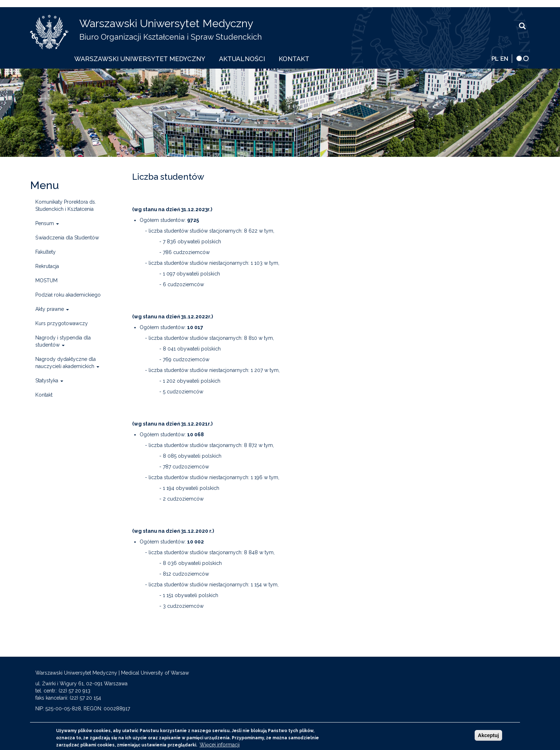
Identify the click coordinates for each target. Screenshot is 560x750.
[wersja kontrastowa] (519, 58)
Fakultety (46, 252)
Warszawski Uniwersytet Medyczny (166, 23)
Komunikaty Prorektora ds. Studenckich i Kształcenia (66, 205)
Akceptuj (488, 737)
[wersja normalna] (526, 58)
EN (504, 59)
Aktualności (242, 59)
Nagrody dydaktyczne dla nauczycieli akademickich (67, 363)
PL (495, 59)
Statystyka (49, 381)
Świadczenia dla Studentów (67, 238)
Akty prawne (52, 309)
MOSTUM (46, 280)
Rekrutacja (47, 266)
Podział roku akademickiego (68, 295)
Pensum (47, 223)
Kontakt (294, 59)
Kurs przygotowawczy (62, 323)
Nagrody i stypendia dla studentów (63, 341)
